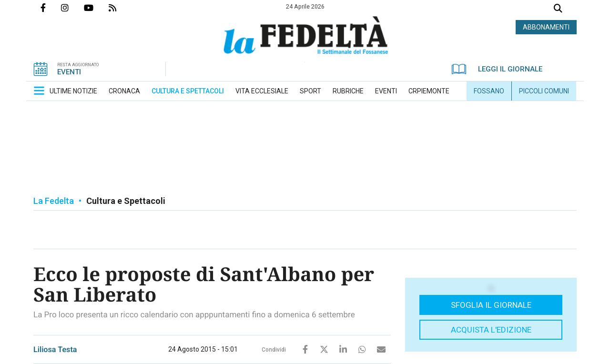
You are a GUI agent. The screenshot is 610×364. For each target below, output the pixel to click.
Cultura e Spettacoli (126, 201)
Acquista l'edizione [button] (491, 330)
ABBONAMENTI (546, 27)
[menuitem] (73, 91)
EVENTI (69, 72)
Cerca (558, 9)
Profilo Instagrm (72, 8)
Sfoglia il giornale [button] (491, 305)
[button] (39, 91)
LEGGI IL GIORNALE (497, 69)
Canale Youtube (96, 8)
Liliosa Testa (55, 349)
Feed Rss (120, 8)
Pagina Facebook (51, 8)
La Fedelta (54, 201)
